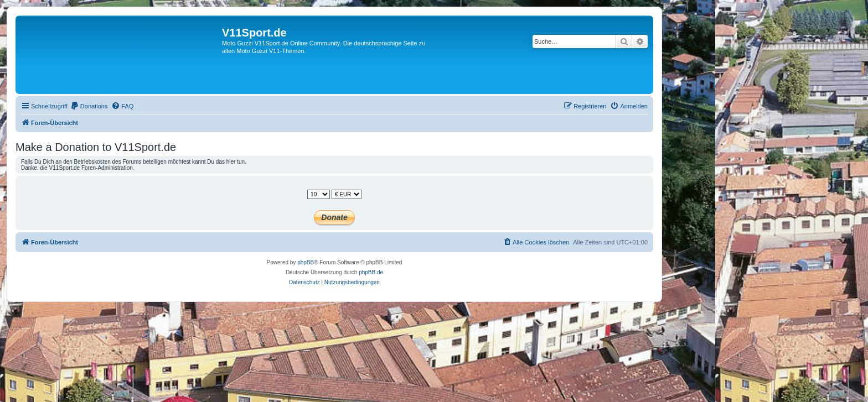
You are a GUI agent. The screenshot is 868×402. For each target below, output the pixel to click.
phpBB (306, 262)
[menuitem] (89, 106)
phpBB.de (371, 272)
